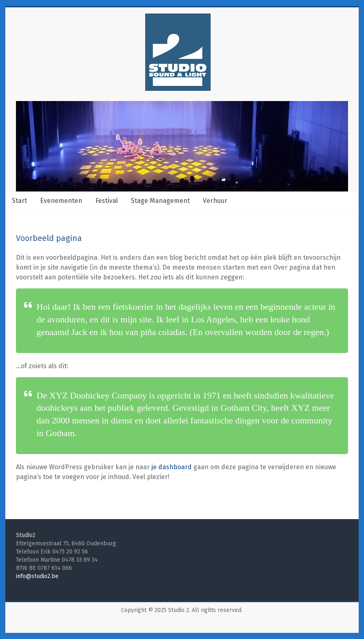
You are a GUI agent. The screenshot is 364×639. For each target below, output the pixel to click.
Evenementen (61, 201)
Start (19, 201)
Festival (107, 201)
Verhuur (215, 201)
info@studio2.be (37, 576)
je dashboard (172, 467)
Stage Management (160, 201)
